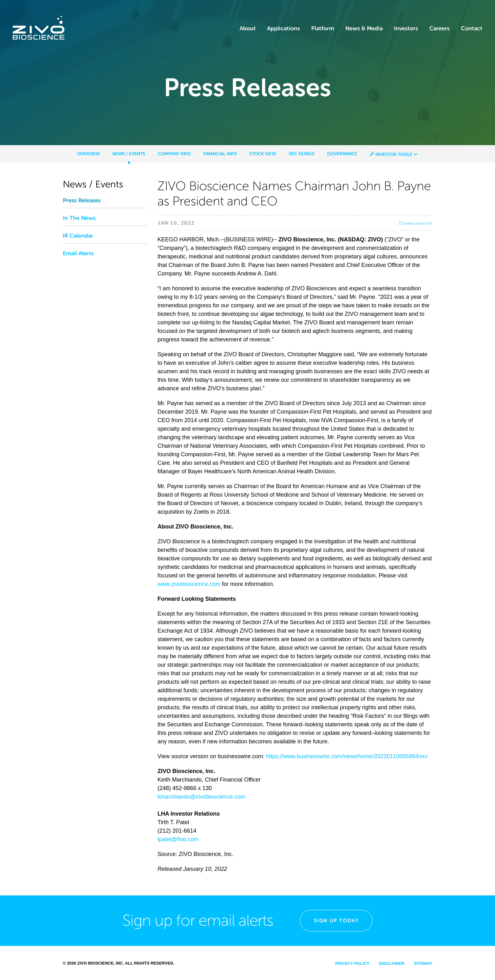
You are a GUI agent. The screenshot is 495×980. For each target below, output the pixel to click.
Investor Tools (394, 154)
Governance (342, 154)
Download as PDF (416, 224)
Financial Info (220, 154)
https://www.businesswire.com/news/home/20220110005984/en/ (347, 756)
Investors (406, 28)
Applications (283, 28)
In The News (79, 218)
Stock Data (263, 154)
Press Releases (82, 200)
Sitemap (423, 963)
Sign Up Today (336, 921)
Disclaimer (392, 963)
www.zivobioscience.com (189, 584)
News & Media (364, 28)
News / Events (129, 154)
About (248, 28)
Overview (89, 154)
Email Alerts (78, 253)
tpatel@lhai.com (178, 839)
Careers (439, 28)
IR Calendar (78, 236)
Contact (472, 28)
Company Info (174, 154)
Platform (323, 28)
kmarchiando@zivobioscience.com (201, 797)
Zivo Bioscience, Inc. (101, 963)
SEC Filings (302, 154)
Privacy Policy (352, 963)
